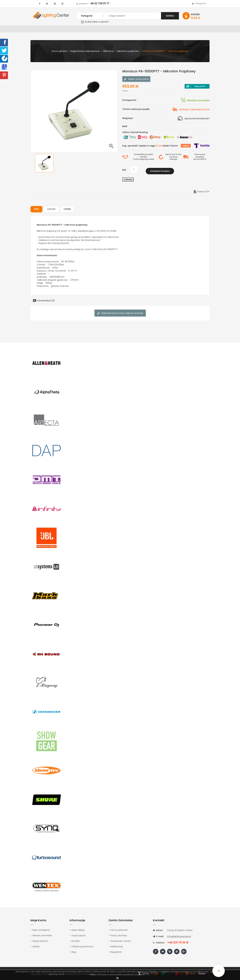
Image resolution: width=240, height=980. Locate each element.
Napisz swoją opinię (136, 80)
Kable (171, 30)
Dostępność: (129, 101)
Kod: (125, 127)
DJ (68, 30)
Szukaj (170, 16)
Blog (74, 952)
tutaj (147, 974)
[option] (44, 164)
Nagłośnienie (81, 30)
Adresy (36, 946)
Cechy (51, 209)
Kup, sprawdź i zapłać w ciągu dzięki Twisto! (150, 147)
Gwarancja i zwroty (121, 941)
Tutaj (136, 160)
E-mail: (158, 936)
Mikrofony (140, 30)
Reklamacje (117, 946)
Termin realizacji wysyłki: (136, 110)
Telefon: (159, 943)
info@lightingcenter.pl (179, 936)
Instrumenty (110, 30)
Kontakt (198, 30)
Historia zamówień (42, 935)
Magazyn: (128, 119)
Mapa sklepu (78, 930)
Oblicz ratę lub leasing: (135, 133)
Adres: (158, 930)
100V (96, 30)
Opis (36, 209)
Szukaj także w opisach (95, 22)
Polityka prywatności (82, 946)
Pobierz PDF (201, 191)
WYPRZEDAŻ (38, 30)
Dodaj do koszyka (160, 171)
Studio (125, 30)
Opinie (67, 209)
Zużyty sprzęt (79, 935)
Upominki (183, 30)
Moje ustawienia (41, 930)
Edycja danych (40, 941)
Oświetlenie (56, 30)
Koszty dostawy (119, 935)
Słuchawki (157, 30)
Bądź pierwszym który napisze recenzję (120, 313)
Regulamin (116, 952)
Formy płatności (119, 930)
